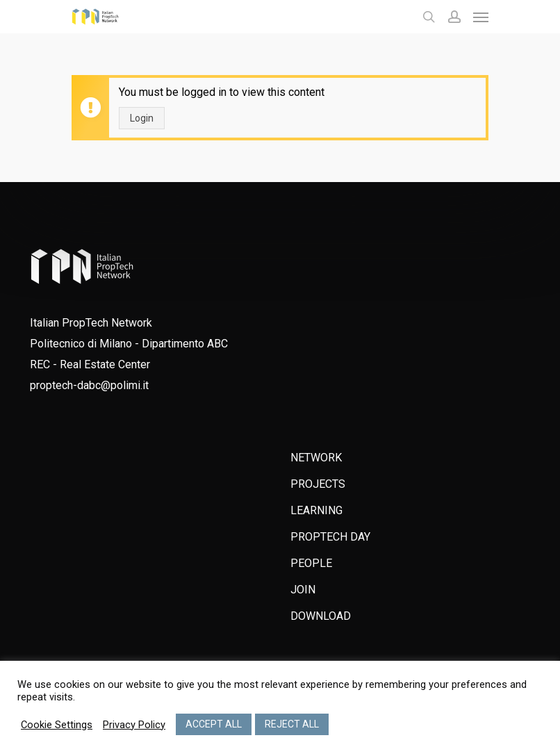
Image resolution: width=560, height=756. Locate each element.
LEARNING (316, 510)
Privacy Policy (134, 725)
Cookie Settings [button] (57, 725)
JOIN (303, 590)
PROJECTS (318, 484)
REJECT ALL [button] (292, 724)
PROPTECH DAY (330, 537)
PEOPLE (311, 563)
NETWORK (316, 458)
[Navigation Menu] (481, 17)
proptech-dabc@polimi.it (89, 385)
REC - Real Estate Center (90, 364)
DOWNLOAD (321, 616)
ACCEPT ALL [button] (214, 724)
